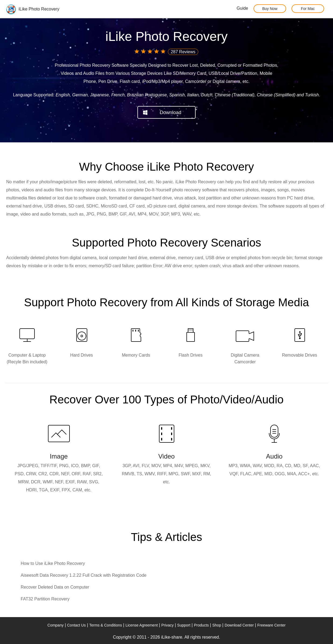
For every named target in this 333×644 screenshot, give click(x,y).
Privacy (168, 625)
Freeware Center (271, 625)
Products (201, 625)
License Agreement (142, 625)
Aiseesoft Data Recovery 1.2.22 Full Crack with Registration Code (84, 575)
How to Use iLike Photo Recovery (53, 563)
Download (171, 112)
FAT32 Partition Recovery (45, 599)
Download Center (239, 625)
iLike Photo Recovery (33, 9)
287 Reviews (183, 52)
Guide (242, 8)
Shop (217, 625)
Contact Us (76, 625)
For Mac (308, 9)
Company (55, 625)
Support (184, 625)
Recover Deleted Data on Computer (55, 587)
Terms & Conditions (105, 625)
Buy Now (270, 9)
